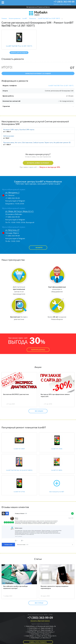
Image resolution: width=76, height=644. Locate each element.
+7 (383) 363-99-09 (64, 2)
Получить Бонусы (38, 350)
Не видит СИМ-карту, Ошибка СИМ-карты (19, 129)
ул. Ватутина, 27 (12, 230)
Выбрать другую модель (19, 53)
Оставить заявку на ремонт (38, 163)
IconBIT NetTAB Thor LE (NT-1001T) (61, 86)
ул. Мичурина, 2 (12, 192)
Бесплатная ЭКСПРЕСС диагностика (16, 394)
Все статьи (37, 603)
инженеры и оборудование (57, 289)
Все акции (37, 411)
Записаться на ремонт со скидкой (38, 73)
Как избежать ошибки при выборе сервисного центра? (15, 587)
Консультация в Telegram (15, 201)
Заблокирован (9, 136)
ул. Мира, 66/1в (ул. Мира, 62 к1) (19, 211)
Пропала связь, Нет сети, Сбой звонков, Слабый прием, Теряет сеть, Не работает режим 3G (37, 142)
